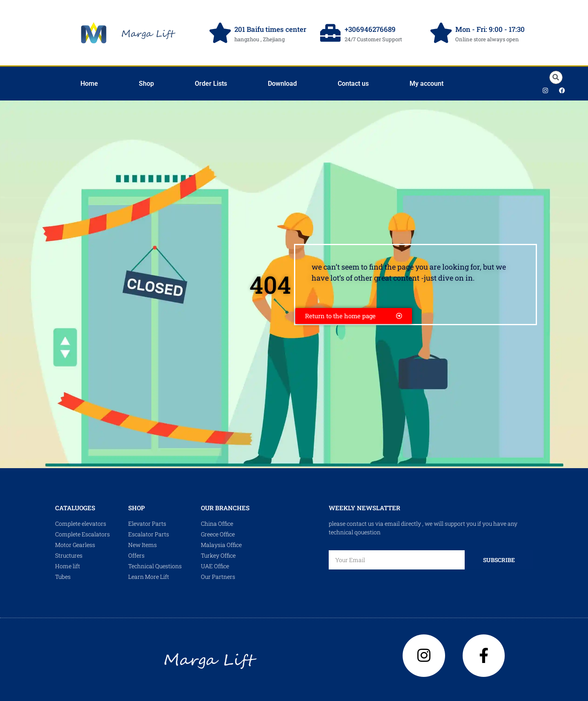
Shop (146, 84)
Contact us (353, 84)
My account (427, 84)
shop (137, 508)
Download (282, 84)
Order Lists (211, 84)
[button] (556, 77)
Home (89, 84)
